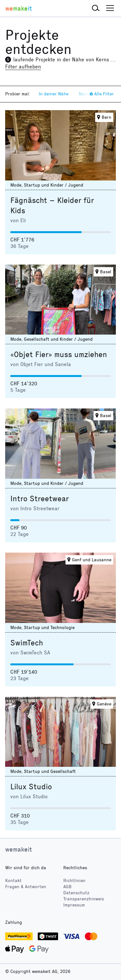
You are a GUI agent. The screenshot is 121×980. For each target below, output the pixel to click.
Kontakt (13, 881)
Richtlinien (74, 881)
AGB (67, 887)
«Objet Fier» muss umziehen (59, 354)
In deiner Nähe (54, 94)
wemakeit (19, 849)
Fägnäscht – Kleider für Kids (52, 206)
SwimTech (27, 643)
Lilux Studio (31, 787)
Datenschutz (76, 893)
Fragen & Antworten (26, 887)
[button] (96, 8)
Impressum (74, 905)
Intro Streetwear (40, 499)
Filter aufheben (23, 67)
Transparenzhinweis (84, 899)
